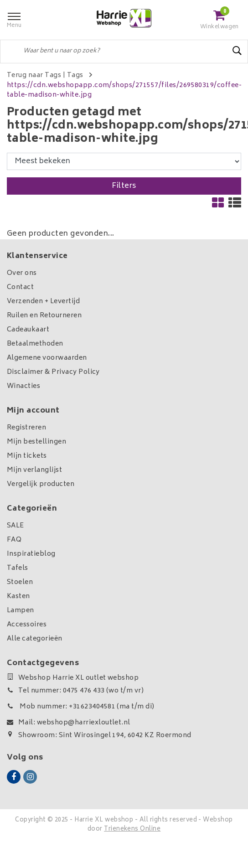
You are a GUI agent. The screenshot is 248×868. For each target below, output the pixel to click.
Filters (124, 186)
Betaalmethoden (35, 344)
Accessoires (27, 625)
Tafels (18, 568)
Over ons (22, 273)
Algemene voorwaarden (47, 358)
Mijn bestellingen (36, 442)
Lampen (21, 611)
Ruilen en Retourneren (44, 316)
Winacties (23, 386)
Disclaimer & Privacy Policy (53, 372)
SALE (15, 526)
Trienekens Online (132, 829)
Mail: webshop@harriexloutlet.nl (69, 723)
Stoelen (20, 582)
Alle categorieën (35, 639)
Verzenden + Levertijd (43, 302)
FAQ (14, 540)
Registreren (26, 428)
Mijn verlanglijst (34, 470)
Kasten (18, 597)
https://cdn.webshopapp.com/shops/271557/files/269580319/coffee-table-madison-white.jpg (124, 90)
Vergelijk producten (41, 484)
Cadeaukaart (28, 330)
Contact (20, 287)
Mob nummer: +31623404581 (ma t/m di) (81, 707)
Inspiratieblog (31, 554)
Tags (75, 75)
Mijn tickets (27, 456)
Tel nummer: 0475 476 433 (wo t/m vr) (75, 691)
